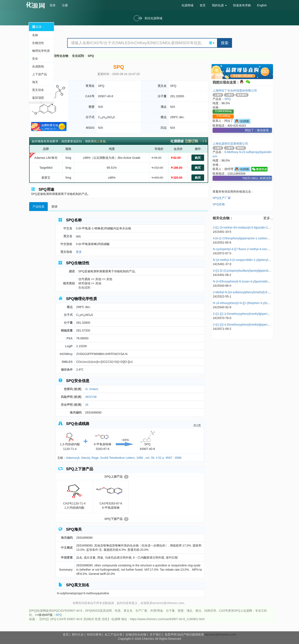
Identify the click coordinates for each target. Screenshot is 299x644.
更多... (268, 218)
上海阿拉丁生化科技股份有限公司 (235, 90)
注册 (65, 5)
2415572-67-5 (222, 253)
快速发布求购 (242, 5)
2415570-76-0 (222, 318)
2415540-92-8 (222, 307)
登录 (53, 5)
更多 (79, 252)
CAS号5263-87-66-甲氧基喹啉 (111, 495)
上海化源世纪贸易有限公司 (230, 144)
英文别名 (38, 90)
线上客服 (100, 141)
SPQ (91, 56)
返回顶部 (38, 98)
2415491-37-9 (222, 264)
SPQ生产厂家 (222, 198)
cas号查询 (36, 5)
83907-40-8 (106, 96)
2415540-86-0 (222, 286)
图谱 (55, 207)
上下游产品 (40, 74)
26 (87, 405)
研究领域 (85, 283)
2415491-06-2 (222, 275)
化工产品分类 (113, 634)
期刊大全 (78, 634)
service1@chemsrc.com (221, 634)
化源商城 (187, 5)
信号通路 (85, 279)
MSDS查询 (94, 634)
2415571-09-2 (222, 329)
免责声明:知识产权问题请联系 (185, 634)
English (262, 5)
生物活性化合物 (58, 56)
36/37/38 (91, 397)
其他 (99, 279)
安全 (35, 59)
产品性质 (38, 207)
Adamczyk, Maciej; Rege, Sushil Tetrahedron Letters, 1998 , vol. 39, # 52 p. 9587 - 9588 (124, 458)
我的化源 (219, 5)
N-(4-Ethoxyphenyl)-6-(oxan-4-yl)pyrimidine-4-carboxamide (251, 281)
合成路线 (38, 66)
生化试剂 (78, 56)
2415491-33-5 (222, 232)
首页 (203, 5)
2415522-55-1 (222, 296)
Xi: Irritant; (92, 389)
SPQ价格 (219, 204)
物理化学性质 (41, 51)
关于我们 (156, 634)
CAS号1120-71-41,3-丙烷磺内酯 (74, 495)
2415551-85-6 (222, 243)
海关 (35, 82)
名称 (35, 35)
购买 (198, 158)
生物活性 (38, 43)
